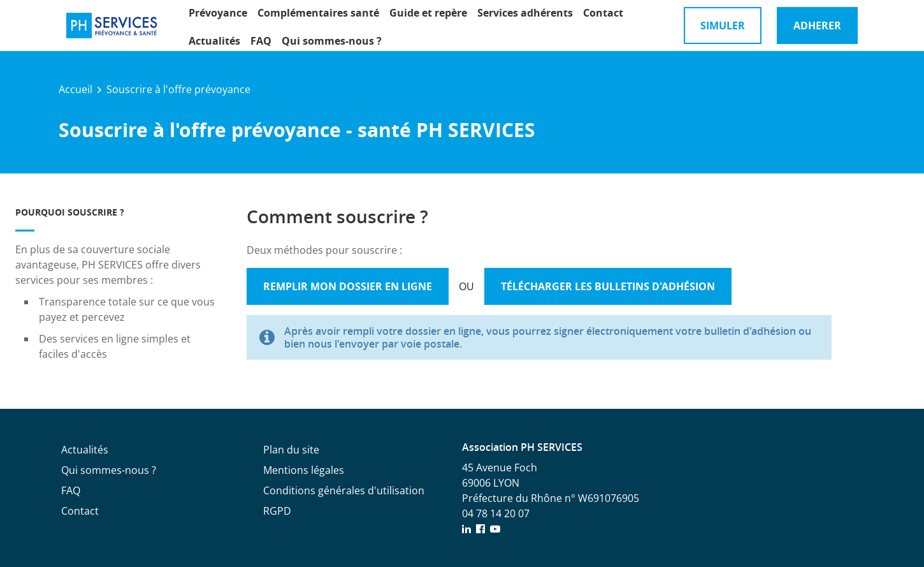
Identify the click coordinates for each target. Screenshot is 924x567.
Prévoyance (218, 13)
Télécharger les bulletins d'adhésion (608, 286)
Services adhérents (525, 13)
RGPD (277, 511)
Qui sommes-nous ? (332, 41)
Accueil (76, 89)
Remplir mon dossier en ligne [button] (348, 286)
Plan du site (291, 450)
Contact (603, 13)
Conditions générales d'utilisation (344, 490)
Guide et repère (428, 13)
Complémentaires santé (318, 13)
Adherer (817, 26)
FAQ (261, 41)
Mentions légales (304, 470)
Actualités (214, 41)
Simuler (723, 26)
